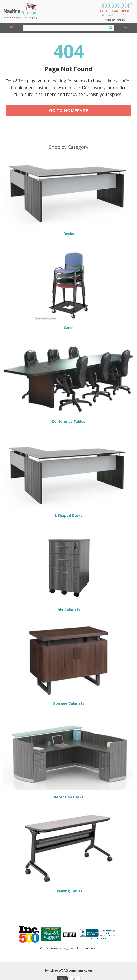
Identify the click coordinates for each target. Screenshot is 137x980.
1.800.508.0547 (115, 5)
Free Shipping (115, 20)
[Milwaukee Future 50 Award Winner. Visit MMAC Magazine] (70, 934)
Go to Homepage (69, 110)
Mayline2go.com (66, 948)
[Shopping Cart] (126, 28)
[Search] (111, 28)
